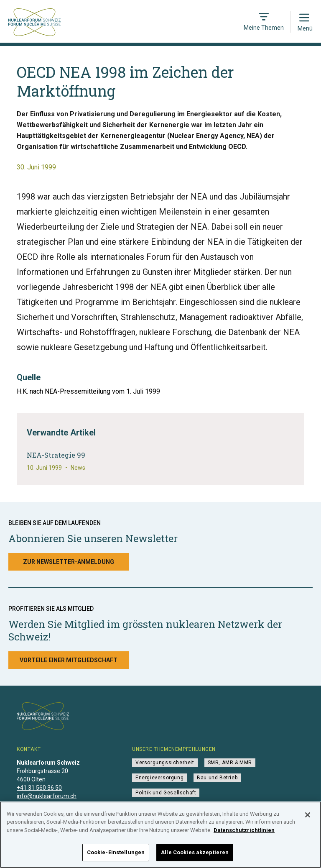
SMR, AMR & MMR (230, 763)
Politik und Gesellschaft (166, 793)
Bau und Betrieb (217, 778)
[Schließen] (308, 819)
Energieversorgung (159, 778)
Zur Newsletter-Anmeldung (69, 562)
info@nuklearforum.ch (47, 796)
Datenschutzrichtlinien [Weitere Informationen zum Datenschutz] (244, 834)
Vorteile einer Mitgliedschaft (69, 660)
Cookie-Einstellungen (116, 857)
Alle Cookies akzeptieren (195, 857)
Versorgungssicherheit (165, 763)
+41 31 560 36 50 (39, 788)
